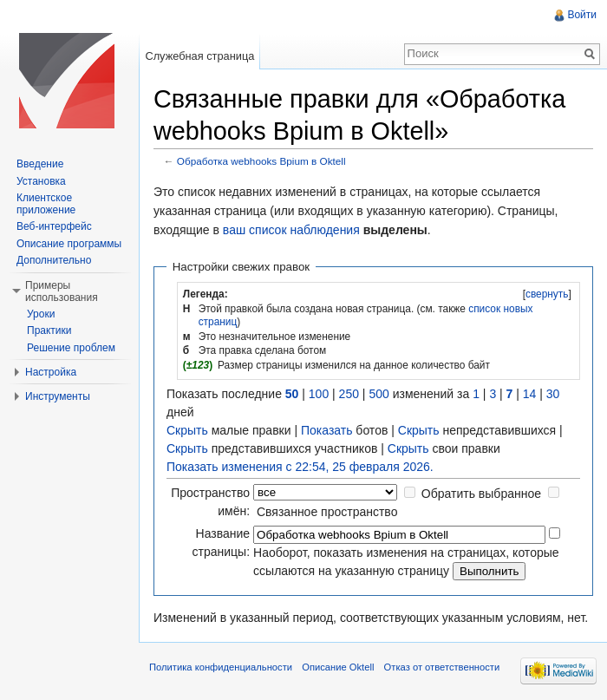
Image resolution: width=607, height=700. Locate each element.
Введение (40, 164)
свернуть (547, 294)
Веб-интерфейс (54, 226)
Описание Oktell (338, 667)
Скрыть (187, 430)
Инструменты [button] (58, 396)
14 (530, 394)
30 (553, 394)
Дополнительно (54, 260)
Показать (327, 430)
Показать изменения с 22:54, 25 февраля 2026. (300, 467)
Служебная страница (199, 56)
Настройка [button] (51, 372)
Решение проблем (71, 348)
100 (319, 394)
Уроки (41, 314)
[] (547, 294)
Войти (582, 15)
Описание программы (69, 244)
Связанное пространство (327, 512)
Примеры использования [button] (62, 291)
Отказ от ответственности (442, 667)
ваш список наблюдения (291, 230)
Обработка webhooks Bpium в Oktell (261, 161)
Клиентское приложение (46, 204)
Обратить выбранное (481, 494)
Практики (49, 330)
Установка (41, 181)
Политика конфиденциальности (221, 667)
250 (349, 394)
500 (379, 394)
